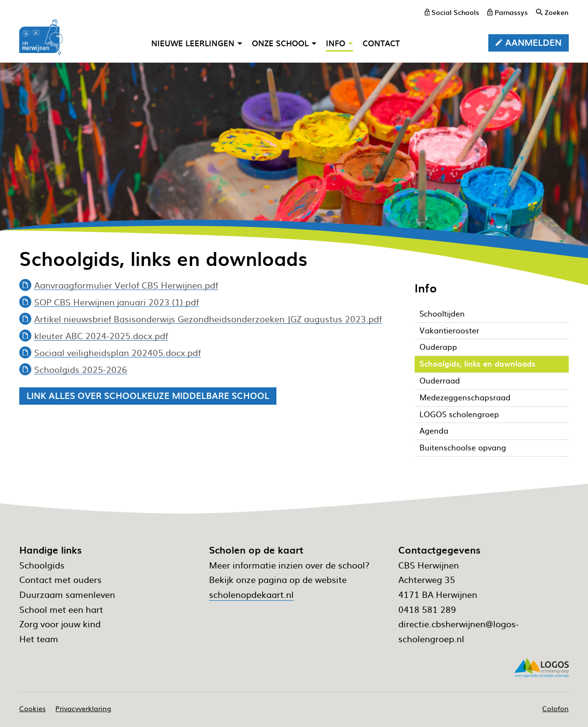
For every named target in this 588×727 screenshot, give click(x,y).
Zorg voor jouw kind (60, 624)
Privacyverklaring (83, 708)
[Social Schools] (452, 12)
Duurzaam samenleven (67, 594)
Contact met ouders (60, 579)
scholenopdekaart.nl (251, 594)
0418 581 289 (427, 609)
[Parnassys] (508, 12)
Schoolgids (42, 565)
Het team (39, 639)
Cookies (33, 708)
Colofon (555, 708)
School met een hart (61, 609)
